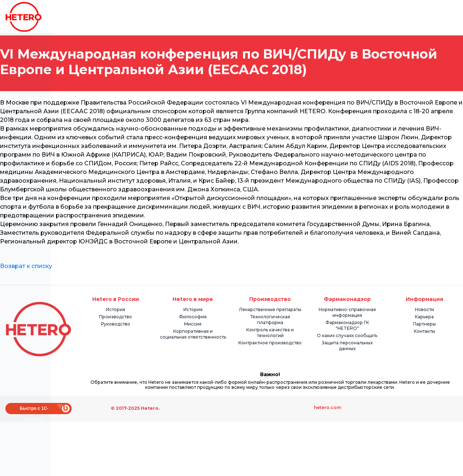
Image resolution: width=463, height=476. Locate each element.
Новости (424, 309)
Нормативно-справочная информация (347, 312)
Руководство (116, 324)
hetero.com (328, 407)
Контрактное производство (270, 343)
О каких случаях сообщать (347, 335)
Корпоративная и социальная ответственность (193, 334)
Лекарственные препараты (270, 309)
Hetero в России (116, 299)
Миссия (193, 324)
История (116, 309)
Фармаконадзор (347, 299)
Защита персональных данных (347, 346)
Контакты (424, 331)
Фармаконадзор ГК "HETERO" (347, 325)
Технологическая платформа (270, 320)
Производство (116, 317)
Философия (193, 317)
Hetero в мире (193, 299)
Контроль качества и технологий (270, 333)
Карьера (424, 317)
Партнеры (424, 324)
